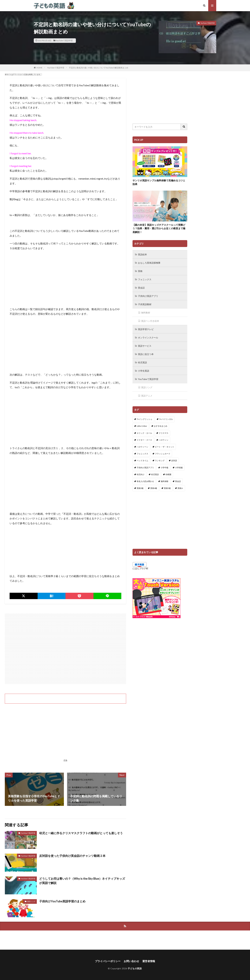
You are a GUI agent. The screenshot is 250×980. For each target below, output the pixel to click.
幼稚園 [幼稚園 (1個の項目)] (168, 474)
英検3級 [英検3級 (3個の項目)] (140, 488)
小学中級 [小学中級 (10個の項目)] (165, 468)
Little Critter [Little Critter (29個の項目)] (142, 426)
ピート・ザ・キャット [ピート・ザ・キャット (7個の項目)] (165, 447)
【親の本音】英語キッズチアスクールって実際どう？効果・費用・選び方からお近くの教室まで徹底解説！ (159, 228)
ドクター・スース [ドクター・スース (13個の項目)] (144, 440)
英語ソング (31, 901)
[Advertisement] (65, 649)
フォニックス (145, 279)
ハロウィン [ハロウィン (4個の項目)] (164, 440)
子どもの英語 (135, 968)
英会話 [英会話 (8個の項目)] (178, 481)
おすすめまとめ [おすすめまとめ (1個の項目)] (161, 426)
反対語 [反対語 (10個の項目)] (174, 461)
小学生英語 (144, 371)
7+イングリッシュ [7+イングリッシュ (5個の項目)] (145, 419)
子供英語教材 (145, 304)
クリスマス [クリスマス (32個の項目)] (164, 433)
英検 (140, 271)
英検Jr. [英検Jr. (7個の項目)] (180, 488)
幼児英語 (142, 362)
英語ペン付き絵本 (150, 321)
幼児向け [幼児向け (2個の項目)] (141, 474)
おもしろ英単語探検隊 (149, 263)
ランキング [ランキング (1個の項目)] (160, 461)
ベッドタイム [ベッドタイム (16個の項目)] (142, 461)
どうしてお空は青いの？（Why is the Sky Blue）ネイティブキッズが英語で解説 (82, 881)
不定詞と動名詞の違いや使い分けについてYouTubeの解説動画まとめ (99, 68)
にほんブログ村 (140, 568)
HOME (39, 68)
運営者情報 (149, 961)
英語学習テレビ (146, 329)
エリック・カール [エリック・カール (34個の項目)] (144, 433)
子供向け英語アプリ (148, 296)
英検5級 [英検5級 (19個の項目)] (167, 488)
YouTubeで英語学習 (64, 41)
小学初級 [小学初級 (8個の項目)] (179, 468)
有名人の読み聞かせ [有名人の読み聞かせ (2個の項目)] (145, 481)
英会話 (141, 288)
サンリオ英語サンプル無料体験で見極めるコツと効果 (159, 182)
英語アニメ (147, 396)
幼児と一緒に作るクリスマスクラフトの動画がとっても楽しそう (81, 833)
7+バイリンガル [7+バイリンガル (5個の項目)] (166, 419)
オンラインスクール (148, 338)
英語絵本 (142, 254)
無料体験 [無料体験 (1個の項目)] (165, 481)
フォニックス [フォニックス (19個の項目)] (142, 454)
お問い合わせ (131, 961)
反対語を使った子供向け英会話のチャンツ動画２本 (72, 856)
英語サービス (145, 346)
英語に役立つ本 (146, 354)
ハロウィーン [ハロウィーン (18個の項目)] (142, 447)
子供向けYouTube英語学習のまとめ (62, 901)
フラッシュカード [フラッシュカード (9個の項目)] (163, 454)
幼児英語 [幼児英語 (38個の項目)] (155, 474)
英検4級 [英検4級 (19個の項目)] (154, 488)
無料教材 (146, 313)
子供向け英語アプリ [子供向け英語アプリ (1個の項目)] (145, 468)
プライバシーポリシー (108, 961)
